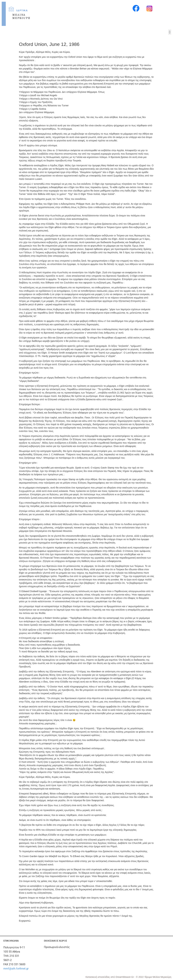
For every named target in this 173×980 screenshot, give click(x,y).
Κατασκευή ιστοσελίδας (98, 977)
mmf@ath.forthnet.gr (16, 969)
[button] (170, 32)
